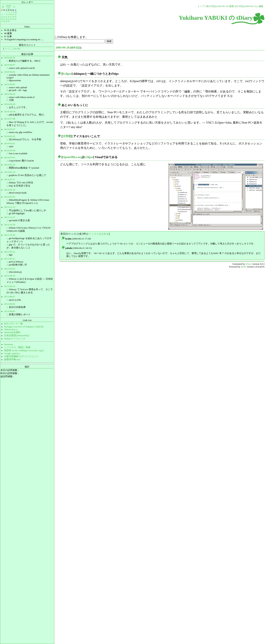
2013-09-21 (10, 259)
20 (2, 19)
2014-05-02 (10, 136)
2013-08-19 (10, 276)
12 (15, 14)
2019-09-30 (10, 58)
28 (4, 21)
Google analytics (12, 353)
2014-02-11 (10, 179)
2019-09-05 (10, 84)
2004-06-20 (63, 48)
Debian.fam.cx (11, 329)
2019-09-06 (10, 72)
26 (15, 19)
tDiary (249, 264)
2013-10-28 (10, 235)
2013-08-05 (10, 311)
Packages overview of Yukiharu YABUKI (24, 327)
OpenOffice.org (72, 157)
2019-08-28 (10, 104)
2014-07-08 (10, 119)
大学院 (67, 136)
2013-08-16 (10, 286)
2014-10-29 (10, 112)
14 (4, 17)
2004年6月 (9, 7)
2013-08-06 (10, 304)
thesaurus (8, 344)
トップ (201, 6)
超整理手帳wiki (12, 360)
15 (6, 17)
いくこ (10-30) (13, 49)
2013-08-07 (10, 297)
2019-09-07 (10, 65)
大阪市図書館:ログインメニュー (21, 356)
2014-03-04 (10, 151)
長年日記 (76, 48)
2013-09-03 (10, 269)
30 (9, 21)
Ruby (244, 267)
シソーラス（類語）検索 (17, 347)
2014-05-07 (10, 129)
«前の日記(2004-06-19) (217, 6)
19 (15, 17)
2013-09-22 (10, 252)
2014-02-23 (10, 165)
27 (2, 21)
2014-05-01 (10, 144)
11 (13, 14)
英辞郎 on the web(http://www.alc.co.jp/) (24, 351)
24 (11, 19)
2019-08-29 (10, 94)
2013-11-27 (10, 217)
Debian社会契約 (12, 332)
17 (11, 17)
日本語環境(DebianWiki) (17, 336)
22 (6, 19)
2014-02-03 (10, 197)
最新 (232, 6)
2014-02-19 (10, 172)
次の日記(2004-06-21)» (246, 6)
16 (9, 17)
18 (13, 17)
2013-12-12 (10, 207)
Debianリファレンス (15, 339)
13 (2, 17)
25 (13, 19)
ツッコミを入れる (99, 234)
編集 (261, 6)
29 (6, 21)
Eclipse (67, 74)
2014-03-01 (10, 158)
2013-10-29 (10, 225)
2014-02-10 (10, 190)
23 (9, 19)
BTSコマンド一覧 (13, 324)
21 (4, 19)
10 (11, 14)
